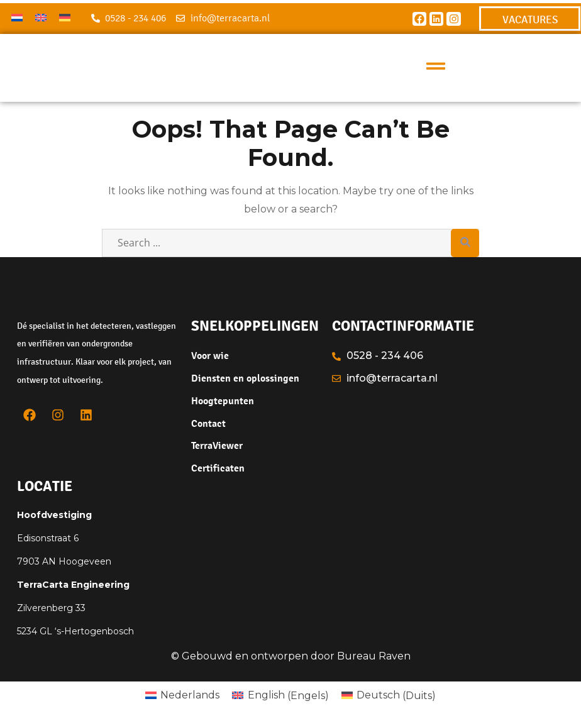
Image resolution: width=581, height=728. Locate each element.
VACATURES (530, 19)
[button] (436, 68)
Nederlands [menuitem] (190, 695)
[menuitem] (17, 17)
